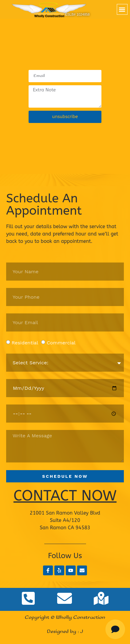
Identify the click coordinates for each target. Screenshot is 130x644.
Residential (25, 343)
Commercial (61, 343)
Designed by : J (65, 632)
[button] (122, 9)
